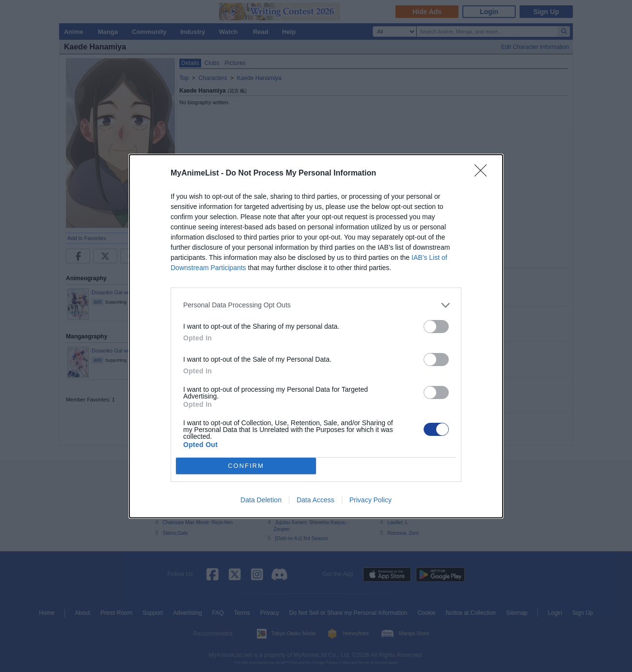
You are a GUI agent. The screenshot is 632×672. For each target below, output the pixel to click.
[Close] (484, 174)
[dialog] (316, 336)
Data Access (316, 500)
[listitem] (316, 305)
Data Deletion (261, 500)
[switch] (436, 327)
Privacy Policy (371, 500)
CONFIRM (246, 465)
